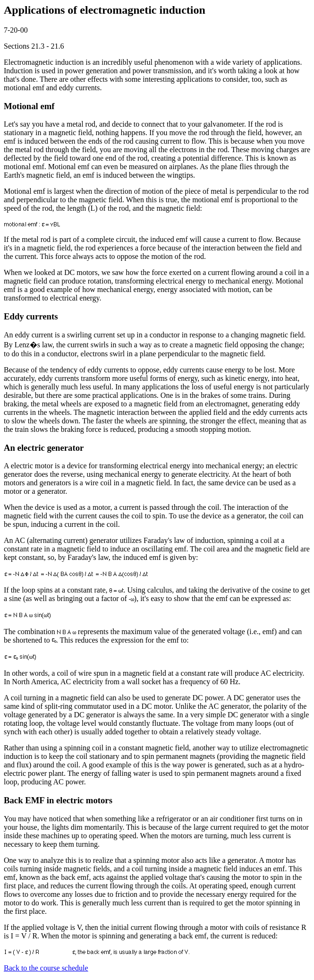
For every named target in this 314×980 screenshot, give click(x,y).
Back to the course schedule (46, 968)
